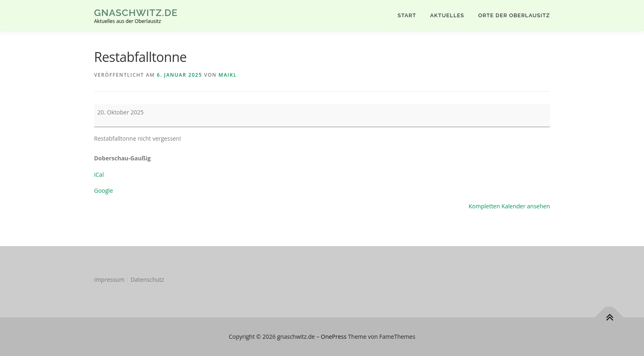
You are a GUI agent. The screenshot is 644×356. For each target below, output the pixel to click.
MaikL (228, 75)
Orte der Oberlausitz (514, 15)
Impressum (109, 280)
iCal (99, 175)
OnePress (334, 337)
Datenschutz (147, 280)
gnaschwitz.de (136, 13)
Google (103, 191)
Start (407, 15)
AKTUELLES (447, 15)
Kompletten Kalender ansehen (509, 206)
